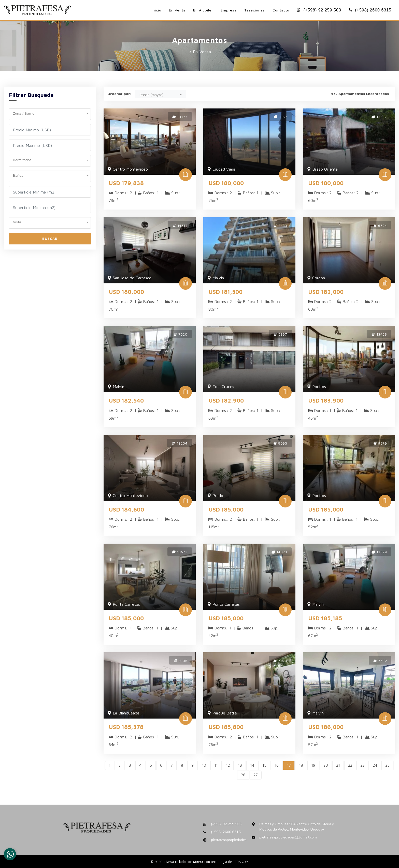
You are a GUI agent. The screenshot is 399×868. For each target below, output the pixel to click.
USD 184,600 (126, 509)
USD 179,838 (126, 183)
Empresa (229, 10)
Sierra (199, 862)
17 (289, 765)
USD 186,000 (326, 727)
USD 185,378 (126, 727)
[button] (50, 113)
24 (375, 765)
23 (362, 765)
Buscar (50, 239)
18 (301, 765)
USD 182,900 (226, 401)
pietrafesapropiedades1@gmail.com (288, 837)
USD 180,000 (226, 183)
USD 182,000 (326, 292)
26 (243, 775)
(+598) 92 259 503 (319, 10)
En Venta (177, 10)
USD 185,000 (226, 509)
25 (387, 765)
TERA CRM (241, 862)
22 (350, 765)
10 (204, 765)
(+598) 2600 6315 (370, 10)
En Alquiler (203, 10)
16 (277, 765)
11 (216, 765)
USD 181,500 (225, 292)
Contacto (281, 10)
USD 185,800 (226, 727)
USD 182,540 (126, 401)
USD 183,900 (326, 401)
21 (338, 765)
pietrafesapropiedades (229, 840)
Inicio (156, 10)
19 (313, 765)
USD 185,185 (325, 618)
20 (326, 765)
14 (252, 765)
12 (228, 765)
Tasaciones (255, 10)
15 (264, 765)
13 (240, 765)
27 (256, 775)
